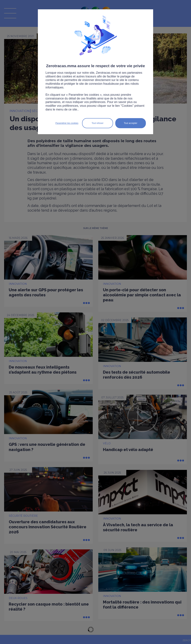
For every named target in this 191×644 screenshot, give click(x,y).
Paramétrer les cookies (67, 123)
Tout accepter (131, 123)
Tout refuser (97, 123)
